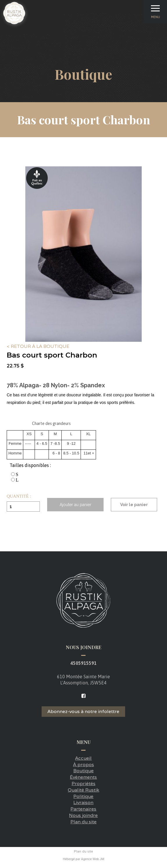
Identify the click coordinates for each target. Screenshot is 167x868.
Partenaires (83, 809)
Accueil (83, 758)
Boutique (83, 771)
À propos (83, 765)
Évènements (83, 777)
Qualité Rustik (83, 790)
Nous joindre (83, 815)
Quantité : (19, 496)
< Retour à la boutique (38, 347)
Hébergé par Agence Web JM (84, 859)
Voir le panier (134, 505)
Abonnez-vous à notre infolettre (83, 711)
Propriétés (83, 784)
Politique (83, 796)
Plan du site (83, 822)
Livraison (83, 802)
